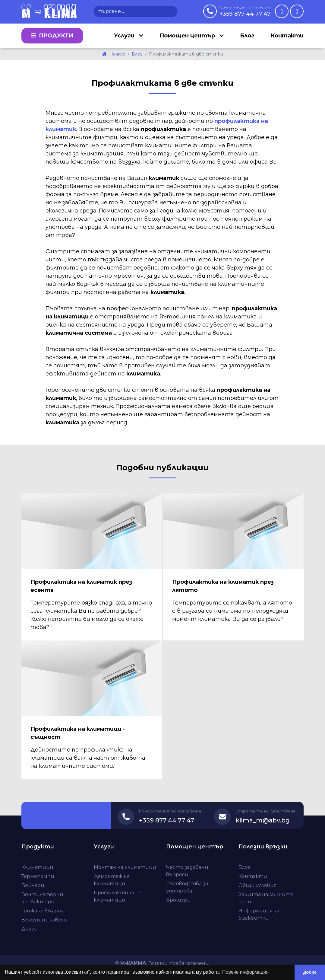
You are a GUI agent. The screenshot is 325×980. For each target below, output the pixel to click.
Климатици (37, 867)
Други (30, 929)
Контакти (287, 36)
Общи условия (258, 885)
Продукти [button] (52, 36)
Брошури (178, 900)
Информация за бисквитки (259, 914)
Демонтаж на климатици (112, 880)
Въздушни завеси (44, 920)
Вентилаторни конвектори (42, 898)
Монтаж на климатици (125, 867)
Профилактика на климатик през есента (81, 586)
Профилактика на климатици (118, 896)
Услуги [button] (125, 36)
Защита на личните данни (266, 898)
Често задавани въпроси (187, 871)
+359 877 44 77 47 (245, 11)
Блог (247, 36)
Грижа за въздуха (43, 911)
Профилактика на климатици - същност (78, 733)
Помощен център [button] (188, 36)
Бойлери (33, 885)
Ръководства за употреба (187, 887)
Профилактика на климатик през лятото (223, 586)
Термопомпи (38, 876)
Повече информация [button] (245, 972)
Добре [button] (310, 972)
